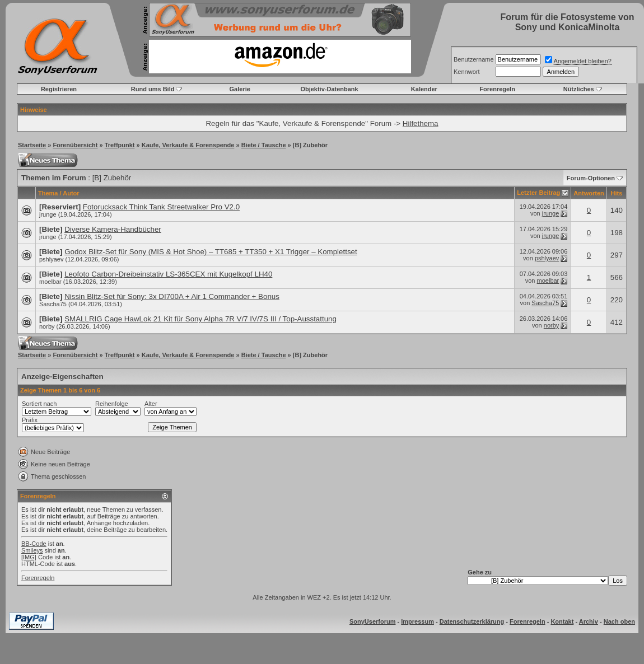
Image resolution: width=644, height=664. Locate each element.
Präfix (30, 420)
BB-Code (34, 544)
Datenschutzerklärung (472, 621)
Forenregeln (497, 89)
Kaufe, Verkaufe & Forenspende (188, 145)
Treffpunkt (120, 145)
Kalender (424, 89)
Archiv (589, 621)
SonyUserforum (373, 621)
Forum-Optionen (591, 178)
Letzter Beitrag (538, 193)
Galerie (240, 89)
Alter (151, 404)
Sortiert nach (39, 404)
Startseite (32, 145)
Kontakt (562, 621)
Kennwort (466, 72)
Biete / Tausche (264, 145)
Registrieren (59, 89)
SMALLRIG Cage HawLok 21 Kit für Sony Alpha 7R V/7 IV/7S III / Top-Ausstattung (200, 319)
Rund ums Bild (153, 89)
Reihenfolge (112, 404)
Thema (48, 193)
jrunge (48, 214)
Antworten (589, 193)
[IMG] (29, 557)
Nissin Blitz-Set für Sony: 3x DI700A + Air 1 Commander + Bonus (172, 296)
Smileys (32, 550)
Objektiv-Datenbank (329, 89)
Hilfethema (421, 123)
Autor (71, 193)
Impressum (417, 621)
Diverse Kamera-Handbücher (113, 229)
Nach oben (619, 621)
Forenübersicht (75, 145)
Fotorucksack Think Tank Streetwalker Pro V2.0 (161, 207)
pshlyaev (51, 259)
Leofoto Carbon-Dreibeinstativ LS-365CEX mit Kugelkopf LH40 (168, 274)
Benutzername (474, 59)
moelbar (50, 282)
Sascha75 (53, 304)
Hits (616, 193)
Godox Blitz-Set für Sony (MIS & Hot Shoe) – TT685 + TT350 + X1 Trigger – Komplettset (211, 252)
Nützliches (579, 89)
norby (47, 326)
